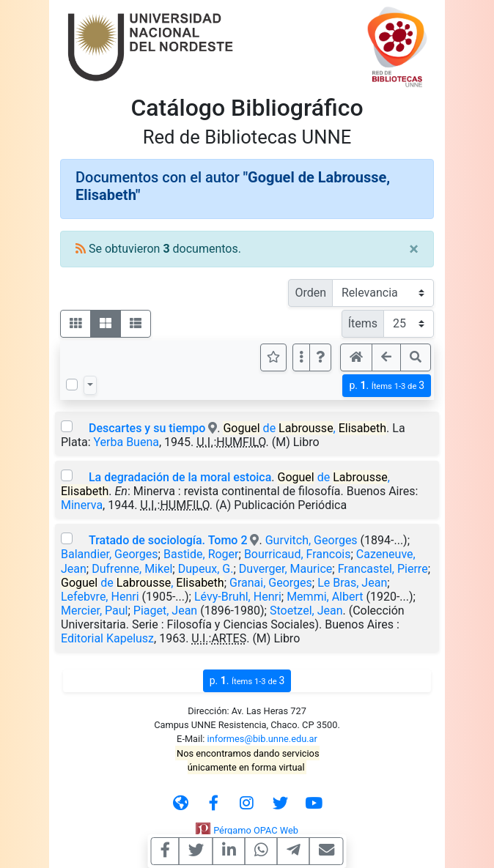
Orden (310, 293)
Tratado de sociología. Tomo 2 (168, 540)
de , (305, 428)
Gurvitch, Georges (311, 540)
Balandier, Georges (110, 554)
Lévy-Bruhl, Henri (238, 597)
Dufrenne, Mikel (132, 569)
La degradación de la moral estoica (180, 477)
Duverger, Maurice (285, 569)
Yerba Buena (126, 442)
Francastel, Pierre (383, 569)
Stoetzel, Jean (306, 611)
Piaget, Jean (165, 611)
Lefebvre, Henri (100, 597)
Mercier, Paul (94, 611)
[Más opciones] (301, 357)
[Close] (414, 249)
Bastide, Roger (201, 554)
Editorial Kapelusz (107, 638)
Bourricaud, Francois (298, 554)
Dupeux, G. (206, 569)
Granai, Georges (271, 583)
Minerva (82, 505)
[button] (320, 357)
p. (387, 386)
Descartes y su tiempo (147, 428)
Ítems (363, 323)
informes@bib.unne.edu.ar (262, 739)
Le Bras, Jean (352, 583)
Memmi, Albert (325, 597)
